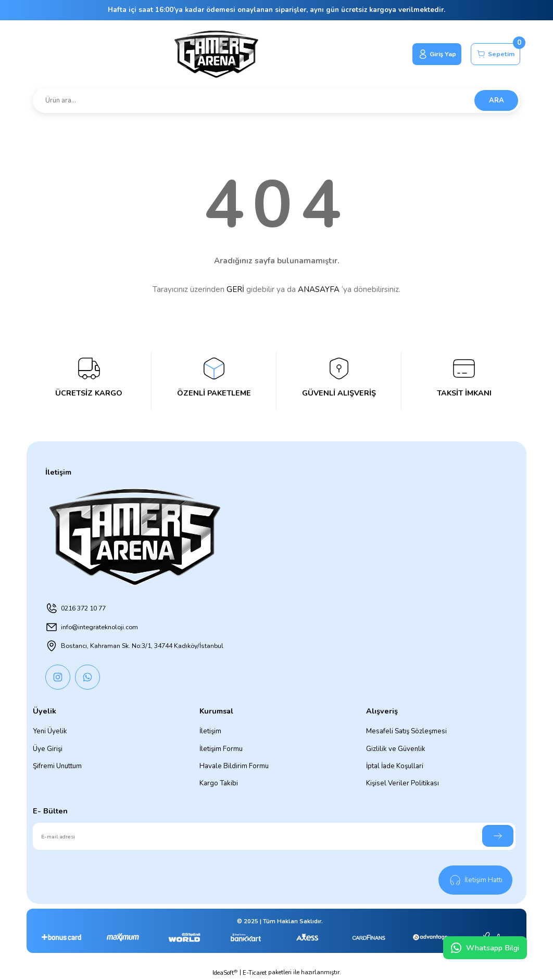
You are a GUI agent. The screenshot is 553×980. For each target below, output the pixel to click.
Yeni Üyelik (50, 731)
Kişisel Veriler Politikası (403, 783)
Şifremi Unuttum (57, 766)
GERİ (235, 289)
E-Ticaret (255, 973)
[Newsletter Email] (274, 836)
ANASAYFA (319, 289)
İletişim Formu (221, 749)
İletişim (210, 731)
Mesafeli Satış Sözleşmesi (406, 731)
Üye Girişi (48, 749)
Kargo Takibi (219, 783)
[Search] (276, 100)
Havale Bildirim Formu (234, 766)
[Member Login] (430, 54)
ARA (497, 100)
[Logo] (212, 54)
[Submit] (498, 836)
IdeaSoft (225, 973)
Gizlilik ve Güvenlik (396, 749)
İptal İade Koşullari (395, 766)
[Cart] (493, 54)
